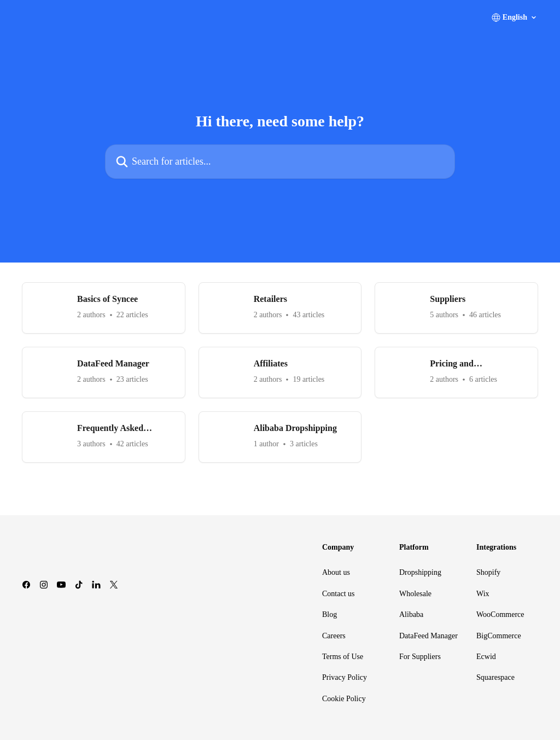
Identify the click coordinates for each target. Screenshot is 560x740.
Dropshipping (420, 572)
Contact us (339, 594)
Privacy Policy (345, 677)
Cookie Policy (344, 699)
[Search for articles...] (280, 162)
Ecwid (486, 657)
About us (336, 572)
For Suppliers (420, 657)
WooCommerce (500, 614)
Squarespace (495, 677)
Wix (483, 594)
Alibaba (411, 614)
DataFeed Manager (428, 636)
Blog (329, 614)
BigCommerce (499, 636)
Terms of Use (343, 657)
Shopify (488, 572)
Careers (334, 636)
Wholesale (415, 594)
